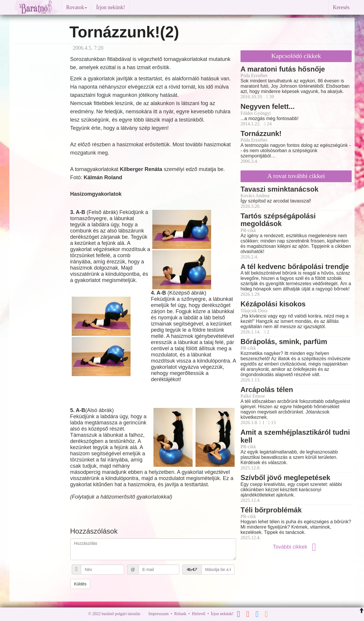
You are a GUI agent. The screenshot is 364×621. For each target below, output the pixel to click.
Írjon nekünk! (111, 7)
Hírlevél (199, 614)
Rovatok (77, 7)
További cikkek (296, 547)
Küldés (80, 584)
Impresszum (158, 614)
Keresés (341, 7)
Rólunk (180, 614)
